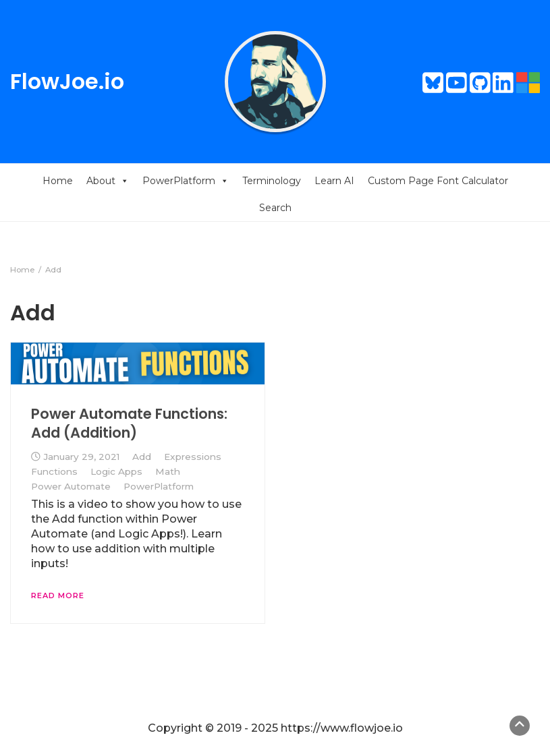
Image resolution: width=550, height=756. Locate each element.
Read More (58, 595)
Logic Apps (116, 471)
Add (142, 457)
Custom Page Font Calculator (438, 181)
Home (58, 181)
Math (168, 471)
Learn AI (334, 181)
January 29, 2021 (81, 457)
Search (275, 208)
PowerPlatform (186, 181)
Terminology (272, 181)
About (108, 181)
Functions (54, 471)
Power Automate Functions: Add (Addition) (129, 423)
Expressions (193, 457)
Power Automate (71, 486)
